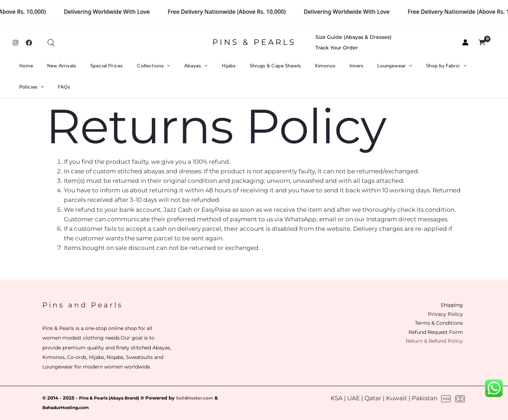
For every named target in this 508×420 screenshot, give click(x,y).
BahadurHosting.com (68, 392)
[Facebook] (29, 43)
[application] (164, 69)
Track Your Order (429, 42)
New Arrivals (72, 69)
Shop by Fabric (399, 69)
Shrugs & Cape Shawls (254, 69)
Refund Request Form (428, 319)
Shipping (445, 290)
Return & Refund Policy (427, 328)
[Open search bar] (51, 43)
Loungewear (354, 69)
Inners (322, 69)
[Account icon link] (465, 42)
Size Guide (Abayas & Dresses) (359, 42)
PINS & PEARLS (254, 42)
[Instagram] (16, 43)
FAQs (466, 69)
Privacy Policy (439, 299)
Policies (440, 69)
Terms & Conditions (432, 309)
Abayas (187, 69)
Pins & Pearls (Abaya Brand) (113, 382)
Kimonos (297, 69)
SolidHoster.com (204, 382)
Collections (151, 69)
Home (43, 69)
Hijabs (214, 69)
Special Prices (110, 69)
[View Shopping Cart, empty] (486, 43)
